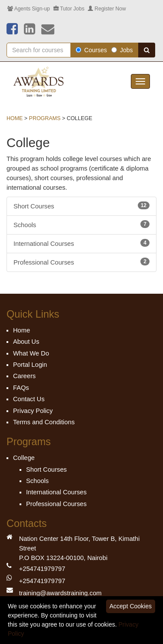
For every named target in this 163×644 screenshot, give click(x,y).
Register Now (107, 9)
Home (15, 118)
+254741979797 (42, 569)
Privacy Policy (33, 411)
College (24, 458)
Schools (81, 224)
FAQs (21, 388)
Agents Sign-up (29, 9)
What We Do (31, 353)
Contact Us (29, 399)
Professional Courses (81, 262)
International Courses (81, 243)
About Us (26, 342)
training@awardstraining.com (60, 593)
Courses (91, 50)
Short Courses (81, 206)
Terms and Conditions (44, 422)
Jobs (122, 50)
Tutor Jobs (69, 9)
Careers (24, 376)
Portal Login (30, 365)
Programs (45, 118)
